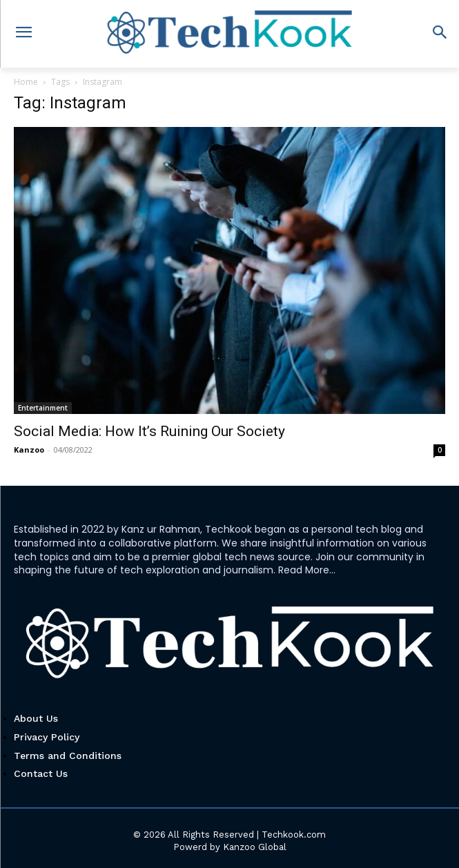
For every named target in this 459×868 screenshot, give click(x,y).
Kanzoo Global (255, 847)
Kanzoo (29, 450)
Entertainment (43, 408)
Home (26, 82)
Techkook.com (294, 835)
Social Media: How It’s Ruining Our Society (149, 431)
